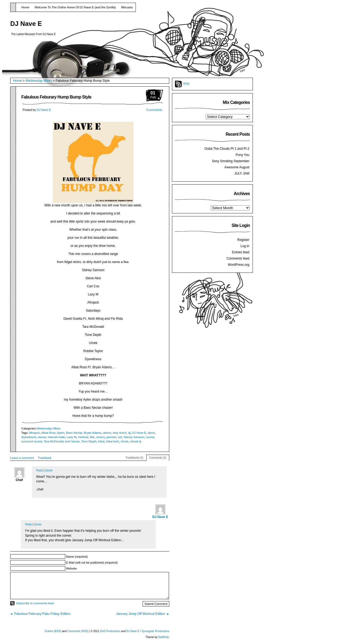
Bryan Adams (93, 433)
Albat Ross (48, 433)
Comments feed (238, 258)
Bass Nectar (74, 433)
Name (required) (77, 557)
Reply (40, 470)
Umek (124, 441)
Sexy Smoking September (231, 161)
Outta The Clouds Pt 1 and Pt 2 (227, 149)
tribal (101, 441)
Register (243, 240)
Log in (245, 246)
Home (25, 7)
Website (71, 568)
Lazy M (72, 437)
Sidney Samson (134, 437)
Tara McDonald (53, 441)
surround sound (32, 441)
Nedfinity (163, 637)
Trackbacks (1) (134, 458)
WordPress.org (239, 265)
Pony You (242, 155)
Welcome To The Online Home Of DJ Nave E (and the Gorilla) (75, 7)
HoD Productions (111, 631)
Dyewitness (29, 437)
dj (129, 433)
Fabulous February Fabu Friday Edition (42, 614)
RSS (186, 84)
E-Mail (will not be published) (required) (92, 563)
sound (150, 437)
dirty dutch (120, 433)
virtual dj (135, 441)
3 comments (154, 110)
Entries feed (241, 252)
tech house (72, 441)
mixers (101, 437)
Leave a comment (22, 458)
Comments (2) (158, 458)
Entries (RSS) (53, 631)
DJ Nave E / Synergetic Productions (148, 631)
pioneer (111, 437)
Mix (92, 437)
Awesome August (237, 167)
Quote (49, 470)
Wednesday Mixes (39, 81)
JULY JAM (242, 173)
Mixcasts (127, 7)
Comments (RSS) (78, 631)
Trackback (44, 458)
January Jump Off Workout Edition (141, 614)
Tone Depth (89, 441)
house (42, 437)
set (120, 437)
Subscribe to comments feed (35, 603)
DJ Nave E (26, 24)
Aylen (61, 433)
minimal (83, 437)
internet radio (56, 437)
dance (107, 433)
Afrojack (34, 433)
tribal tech (113, 441)
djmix (151, 433)
